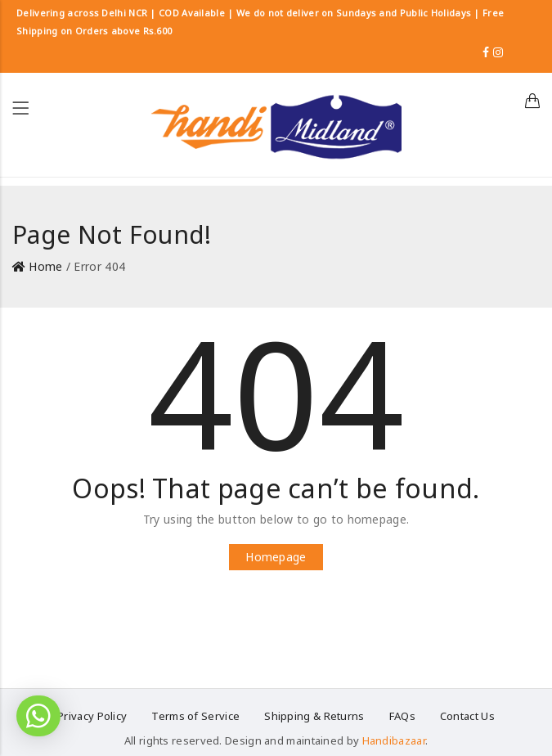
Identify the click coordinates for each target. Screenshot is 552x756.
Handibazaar (394, 740)
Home (45, 266)
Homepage (276, 557)
